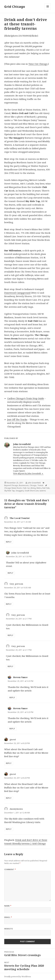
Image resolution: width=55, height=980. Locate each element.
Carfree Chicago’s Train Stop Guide (26, 398)
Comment (10, 869)
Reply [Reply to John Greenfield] (10, 573)
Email (8, 917)
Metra (39, 488)
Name (8, 906)
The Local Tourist (20, 518)
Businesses (24, 485)
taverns (43, 491)
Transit (40, 485)
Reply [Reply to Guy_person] (9, 604)
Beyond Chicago (11, 485)
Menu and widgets (48, 9)
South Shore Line (32, 491)
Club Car (26, 488)
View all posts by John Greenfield (27, 473)
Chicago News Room (13, 488)
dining (33, 488)
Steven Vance (20, 677)
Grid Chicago (15, 6)
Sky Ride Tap (10, 491)
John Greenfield (34, 483)
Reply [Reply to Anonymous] (9, 829)
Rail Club (46, 488)
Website (9, 929)
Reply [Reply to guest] (9, 763)
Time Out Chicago (38, 64)
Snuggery (20, 491)
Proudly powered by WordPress (18, 977)
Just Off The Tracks (17, 419)
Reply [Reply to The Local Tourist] (9, 542)
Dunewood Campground (17, 293)
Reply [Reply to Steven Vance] (12, 698)
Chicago (33, 485)
